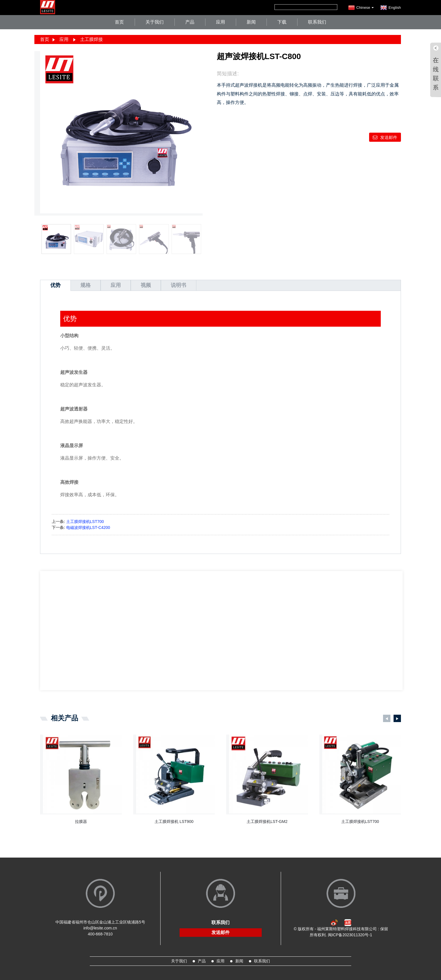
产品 (190, 22)
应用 (220, 22)
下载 (282, 22)
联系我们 (317, 22)
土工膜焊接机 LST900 (174, 821)
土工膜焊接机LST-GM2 (267, 821)
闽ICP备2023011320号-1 (350, 935)
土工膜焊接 (91, 39)
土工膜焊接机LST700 (85, 522)
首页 (119, 22)
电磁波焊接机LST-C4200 (88, 527)
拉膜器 (81, 821)
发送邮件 (389, 137)
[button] (387, 718)
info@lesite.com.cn (100, 928)
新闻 (251, 22)
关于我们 (155, 22)
